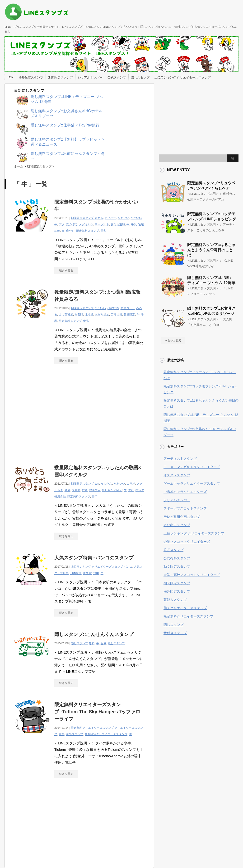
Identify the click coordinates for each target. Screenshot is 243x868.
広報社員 (116, 315)
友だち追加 (118, 224)
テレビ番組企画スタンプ (182, 517)
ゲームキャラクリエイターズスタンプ (192, 483)
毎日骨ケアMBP (112, 490)
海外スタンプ (75, 734)
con (97, 484)
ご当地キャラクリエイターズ (185, 492)
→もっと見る (173, 340)
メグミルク (86, 224)
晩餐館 (87, 573)
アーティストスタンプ (180, 459)
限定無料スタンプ (88, 231)
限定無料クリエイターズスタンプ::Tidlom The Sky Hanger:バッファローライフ (97, 712)
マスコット (128, 308)
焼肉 (96, 573)
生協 (103, 643)
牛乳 (134, 224)
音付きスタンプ (175, 633)
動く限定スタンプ (177, 566)
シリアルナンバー (90, 77)
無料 (92, 643)
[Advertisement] (54, 412)
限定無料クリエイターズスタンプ (92, 728)
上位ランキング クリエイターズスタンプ (183, 77)
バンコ (128, 567)
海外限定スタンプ (31, 77)
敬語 (85, 490)
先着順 (79, 315)
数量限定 (129, 315)
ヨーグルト (102, 224)
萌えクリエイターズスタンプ (185, 608)
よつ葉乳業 (66, 315)
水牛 (62, 734)
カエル (99, 218)
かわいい (123, 218)
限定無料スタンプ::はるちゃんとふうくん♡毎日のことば (211, 250)
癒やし (70, 231)
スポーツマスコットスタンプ (185, 508)
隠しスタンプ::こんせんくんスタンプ (94, 634)
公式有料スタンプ (177, 558)
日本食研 (76, 573)
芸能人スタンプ (175, 600)
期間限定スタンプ (61, 77)
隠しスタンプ (140, 77)
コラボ (131, 484)
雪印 (103, 231)
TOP (10, 77)
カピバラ (110, 218)
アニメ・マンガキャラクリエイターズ (192, 467)
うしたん (106, 484)
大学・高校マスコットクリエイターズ (192, 575)
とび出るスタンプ (177, 525)
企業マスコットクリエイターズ (187, 542)
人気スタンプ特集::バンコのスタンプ (94, 558)
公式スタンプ (117, 77)
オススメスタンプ (177, 475)
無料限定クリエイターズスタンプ (106, 734)
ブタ (62, 224)
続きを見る (66, 270)
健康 (67, 490)
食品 (86, 321)
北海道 (89, 315)
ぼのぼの (72, 224)
